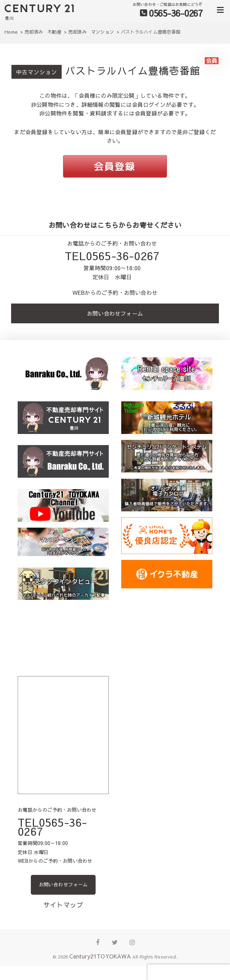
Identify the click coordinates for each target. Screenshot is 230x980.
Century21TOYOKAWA (100, 956)
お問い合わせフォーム (115, 313)
